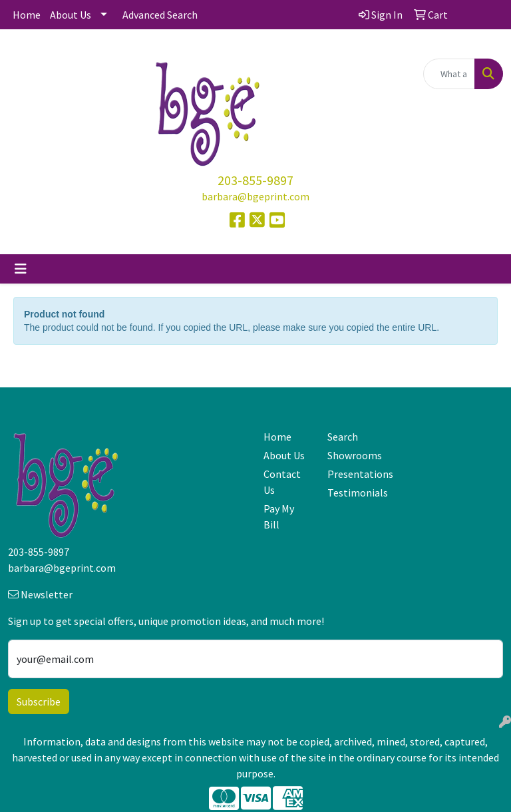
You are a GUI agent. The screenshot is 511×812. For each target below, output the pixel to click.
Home (27, 15)
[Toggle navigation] (21, 269)
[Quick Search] (449, 74)
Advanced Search (160, 15)
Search (343, 437)
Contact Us (282, 482)
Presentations (351, 474)
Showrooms (351, 455)
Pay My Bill (279, 516)
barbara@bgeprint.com (255, 196)
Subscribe (39, 702)
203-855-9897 (255, 180)
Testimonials (351, 493)
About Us (71, 15)
